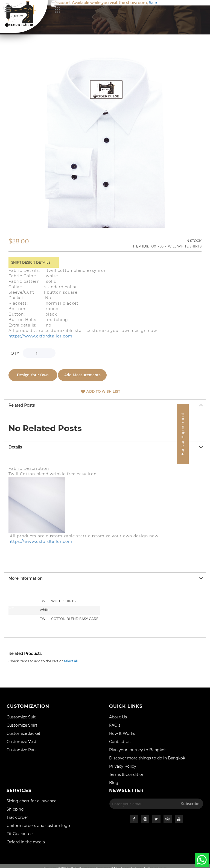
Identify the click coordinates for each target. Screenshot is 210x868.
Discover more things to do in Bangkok (147, 758)
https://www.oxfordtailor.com (40, 336)
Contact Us (120, 742)
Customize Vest (21, 742)
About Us (118, 717)
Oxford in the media (26, 842)
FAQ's (115, 725)
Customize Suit (21, 717)
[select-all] (71, 660)
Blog (114, 783)
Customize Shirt (22, 725)
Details (15, 446)
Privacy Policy (123, 766)
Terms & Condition (127, 774)
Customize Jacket (24, 733)
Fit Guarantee (20, 834)
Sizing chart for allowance (31, 801)
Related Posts (22, 404)
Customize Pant (22, 750)
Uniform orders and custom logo (38, 826)
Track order (17, 817)
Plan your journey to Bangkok (138, 750)
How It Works (122, 733)
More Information (25, 578)
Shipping (15, 809)
